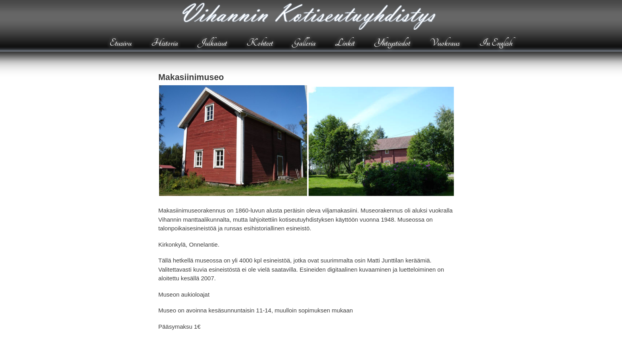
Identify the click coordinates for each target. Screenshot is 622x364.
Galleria (304, 43)
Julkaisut (212, 43)
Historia (165, 43)
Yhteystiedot (392, 43)
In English (496, 43)
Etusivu (121, 43)
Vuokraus (445, 43)
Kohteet (260, 43)
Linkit (345, 43)
